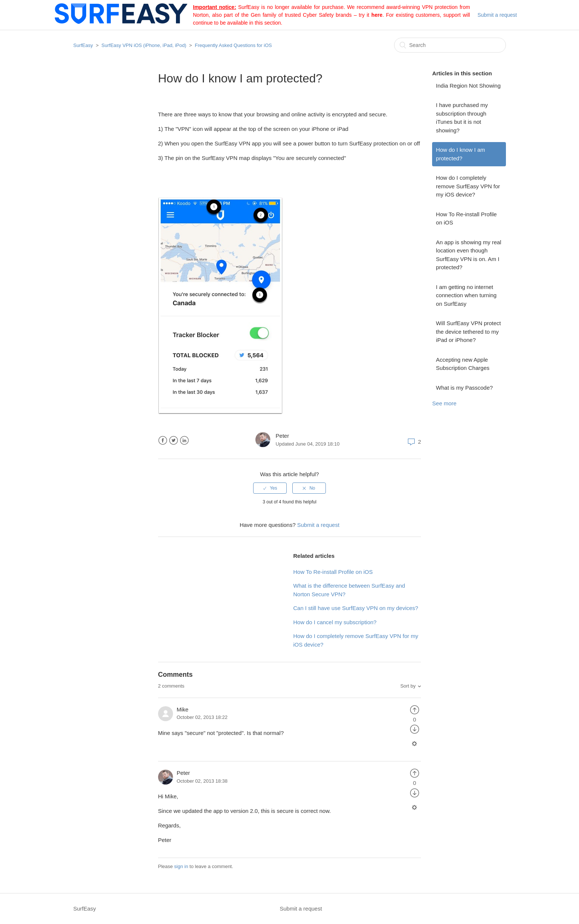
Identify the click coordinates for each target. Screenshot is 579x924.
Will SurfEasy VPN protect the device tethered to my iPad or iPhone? (468, 331)
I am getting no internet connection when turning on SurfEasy (466, 295)
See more (444, 403)
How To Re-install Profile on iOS (466, 219)
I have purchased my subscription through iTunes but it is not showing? (462, 118)
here (377, 15)
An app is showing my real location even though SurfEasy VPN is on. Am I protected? (468, 255)
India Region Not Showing (468, 86)
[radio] (270, 488)
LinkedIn (184, 441)
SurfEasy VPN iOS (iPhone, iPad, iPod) (144, 45)
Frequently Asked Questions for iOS (234, 45)
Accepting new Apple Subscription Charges (462, 364)
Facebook (163, 441)
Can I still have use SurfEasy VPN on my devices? (356, 608)
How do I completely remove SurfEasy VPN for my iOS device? (468, 186)
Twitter (174, 441)
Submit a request (497, 15)
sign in (181, 866)
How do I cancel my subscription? (335, 622)
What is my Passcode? (464, 388)
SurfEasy (83, 45)
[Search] (450, 45)
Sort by (408, 686)
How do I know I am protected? (460, 154)
